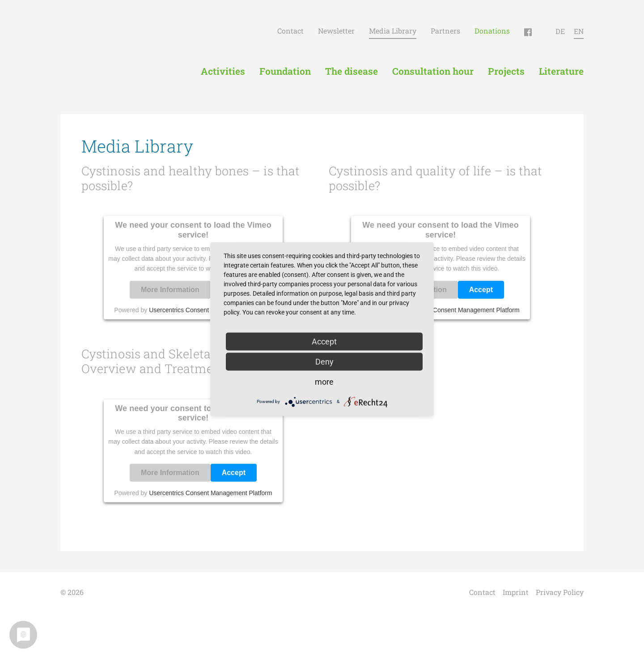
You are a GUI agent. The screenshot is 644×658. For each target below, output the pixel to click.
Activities (223, 71)
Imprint (516, 592)
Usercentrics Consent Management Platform (458, 310)
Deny (324, 361)
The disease (352, 71)
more (324, 381)
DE (560, 31)
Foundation (285, 71)
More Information (170, 290)
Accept (481, 290)
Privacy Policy (560, 592)
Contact (290, 31)
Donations (492, 31)
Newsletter (336, 31)
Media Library (393, 31)
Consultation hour (433, 71)
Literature (561, 71)
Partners (445, 31)
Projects (506, 71)
